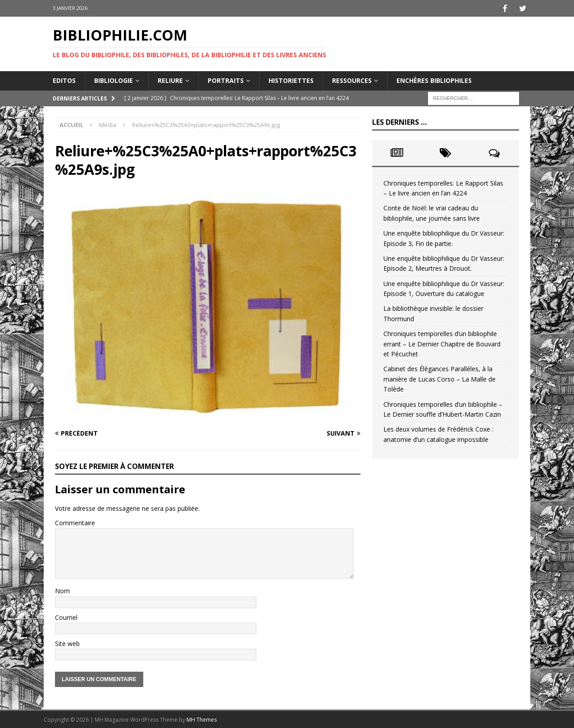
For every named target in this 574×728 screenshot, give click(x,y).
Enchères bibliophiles (434, 80)
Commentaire (75, 522)
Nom (62, 590)
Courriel (66, 617)
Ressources (352, 80)
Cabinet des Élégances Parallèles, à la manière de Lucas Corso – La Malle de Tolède (440, 378)
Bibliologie (114, 80)
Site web (67, 643)
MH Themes (202, 719)
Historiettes (291, 80)
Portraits (226, 80)
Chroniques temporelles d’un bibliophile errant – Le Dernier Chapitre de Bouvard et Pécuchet (442, 343)
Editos (64, 80)
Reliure (170, 80)
